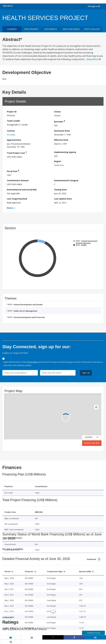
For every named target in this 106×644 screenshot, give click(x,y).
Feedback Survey (94, 633)
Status (57, 112)
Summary (12, 29)
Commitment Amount (18, 180)
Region (58, 161)
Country (11, 131)
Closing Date (60, 190)
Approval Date (14, 140)
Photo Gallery (92, 29)
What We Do (8, 6)
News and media (71, 29)
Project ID (12, 112)
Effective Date (61, 140)
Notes (10, 208)
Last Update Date (63, 199)
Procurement (31, 29)
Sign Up (86, 373)
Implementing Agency (65, 152)
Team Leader (14, 121)
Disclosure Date (62, 131)
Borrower (59, 121)
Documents (51, 29)
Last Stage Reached (17, 199)
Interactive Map (92, 443)
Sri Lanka (11, 135)
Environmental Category (66, 180)
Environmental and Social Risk (22, 190)
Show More (94, 59)
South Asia (59, 165)
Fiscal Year (13, 171)
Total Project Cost (17, 153)
